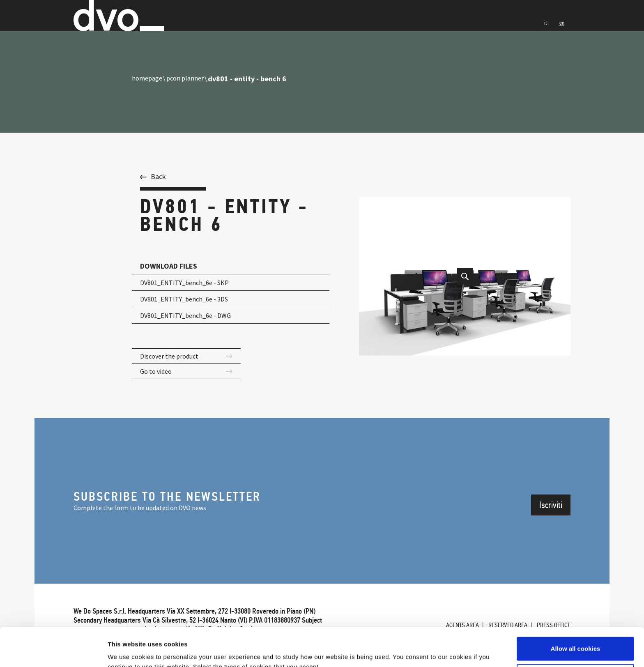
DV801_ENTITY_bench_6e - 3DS (190, 299)
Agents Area (450, 564)
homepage (148, 79)
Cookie (83, 578)
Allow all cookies (576, 610)
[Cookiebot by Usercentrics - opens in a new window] (53, 651)
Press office (551, 564)
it (544, 33)
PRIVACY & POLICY (287, 569)
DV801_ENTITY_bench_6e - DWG (191, 315)
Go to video (158, 373)
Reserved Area (500, 564)
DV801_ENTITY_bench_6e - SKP (190, 282)
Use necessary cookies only (575, 637)
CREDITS (114, 578)
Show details (127, 651)
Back (158, 176)
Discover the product (172, 357)
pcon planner (188, 79)
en (561, 33)
